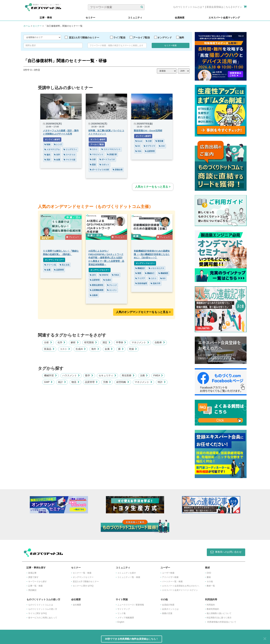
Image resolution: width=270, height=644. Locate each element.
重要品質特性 (97, 285)
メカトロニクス (156, 268)
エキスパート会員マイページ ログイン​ (180, 590)
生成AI (107, 280)
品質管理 (150, 151)
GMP (48, 382)
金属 (57, 160)
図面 (93, 165)
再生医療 (128, 375)
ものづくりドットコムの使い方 (43, 609)
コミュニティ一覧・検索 (129, 577)
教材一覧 (211, 586)
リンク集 (122, 613)
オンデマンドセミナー (54, 260)
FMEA (116, 275)
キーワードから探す (38, 582)
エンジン (112, 290)
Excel (139, 141)
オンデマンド (165, 38)
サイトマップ (124, 609)
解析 (75, 342)
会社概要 (77, 605)
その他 (210, 582)
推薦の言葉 (167, 613)
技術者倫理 (141, 283)
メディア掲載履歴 (126, 618)
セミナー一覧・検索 (82, 573)
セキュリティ (107, 375)
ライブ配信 (119, 38)
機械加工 (150, 273)
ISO (163, 278)
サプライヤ (150, 146)
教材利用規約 (213, 609)
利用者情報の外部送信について (222, 622)
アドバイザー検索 (170, 577)
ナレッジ (112, 285)
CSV (162, 146)
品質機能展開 (97, 290)
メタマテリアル (52, 149)
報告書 (159, 141)
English (121, 622)
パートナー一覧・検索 (172, 582)
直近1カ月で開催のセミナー (84, 38)
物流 (75, 382)
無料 (182, 38)
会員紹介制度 (168, 605)
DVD (209, 573)
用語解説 (32, 590)
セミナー (37, 26)
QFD (93, 275)
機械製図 (163, 273)
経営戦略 (123, 382)
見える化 (65, 265)
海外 (95, 349)
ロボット (104, 165)
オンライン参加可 (52, 139)
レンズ (58, 144)
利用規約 (211, 605)
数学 (89, 375)
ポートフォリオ (107, 159)
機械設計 (140, 268)
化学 (61, 342)
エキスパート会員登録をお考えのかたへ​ (181, 586)
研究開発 (91, 342)
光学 (57, 155)
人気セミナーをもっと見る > (153, 187)
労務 (107, 382)
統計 (62, 382)
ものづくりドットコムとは (41, 605)
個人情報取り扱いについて (219, 613)
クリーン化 (50, 265)
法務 (144, 375)
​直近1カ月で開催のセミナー (86, 582)
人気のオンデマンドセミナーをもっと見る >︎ (143, 312)
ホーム (27, 26)
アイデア (140, 278)
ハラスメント (71, 375)
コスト (94, 149)
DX (138, 146)
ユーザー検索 (168, 573)
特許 (162, 382)
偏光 (47, 155)
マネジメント (97, 154)
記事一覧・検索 (35, 586)
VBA (138, 151)
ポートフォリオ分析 (99, 170)
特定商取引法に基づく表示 (219, 618)
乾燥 (133, 349)
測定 (106, 342)
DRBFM (104, 275)
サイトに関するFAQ (38, 613)
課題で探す (33, 577)
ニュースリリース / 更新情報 (131, 605)
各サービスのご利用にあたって (43, 618)
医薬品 (49, 349)
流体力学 (155, 283)
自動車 (94, 295)
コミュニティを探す (127, 573)
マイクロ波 (69, 160)
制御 (47, 144)
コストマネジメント (111, 149)
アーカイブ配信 (141, 38)
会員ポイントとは (170, 609)
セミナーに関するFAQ (83, 586)
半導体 (121, 342)
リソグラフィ (70, 149)
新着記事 (32, 573)
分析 (93, 159)
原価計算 (112, 154)
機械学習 (50, 375)
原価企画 (118, 170)
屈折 (47, 160)
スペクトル (69, 155)
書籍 (209, 577)
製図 (138, 273)
